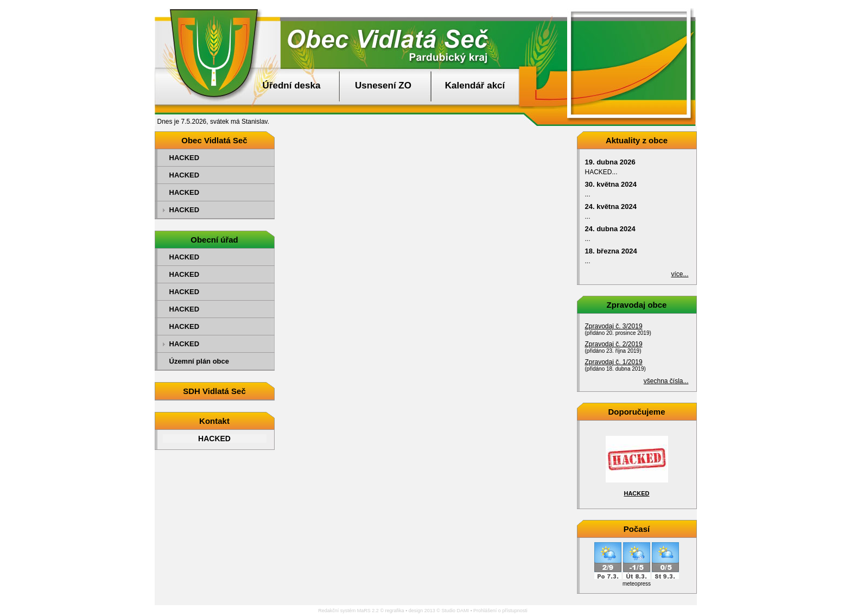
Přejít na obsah (826, 5)
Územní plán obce (199, 361)
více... (679, 274)
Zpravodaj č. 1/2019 (614, 362)
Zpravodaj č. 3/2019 (614, 326)
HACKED (185, 158)
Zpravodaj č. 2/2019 (614, 344)
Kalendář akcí (475, 85)
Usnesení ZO (383, 85)
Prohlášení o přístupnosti (500, 611)
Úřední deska (292, 85)
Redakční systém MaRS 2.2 (348, 611)
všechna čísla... (666, 381)
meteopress (637, 584)
